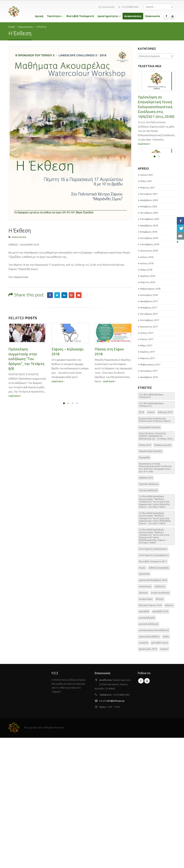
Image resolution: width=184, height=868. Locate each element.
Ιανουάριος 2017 (149, 501)
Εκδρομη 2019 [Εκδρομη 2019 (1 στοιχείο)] (165, 542)
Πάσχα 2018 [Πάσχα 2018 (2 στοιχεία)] (145, 575)
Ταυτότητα (54, 16)
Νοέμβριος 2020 (149, 337)
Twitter (57, 276)
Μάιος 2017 (146, 476)
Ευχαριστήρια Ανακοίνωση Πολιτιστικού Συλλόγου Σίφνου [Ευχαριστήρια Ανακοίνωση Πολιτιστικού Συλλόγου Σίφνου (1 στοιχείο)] (155, 550)
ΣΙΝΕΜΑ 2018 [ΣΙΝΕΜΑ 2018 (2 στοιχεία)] (146, 608)
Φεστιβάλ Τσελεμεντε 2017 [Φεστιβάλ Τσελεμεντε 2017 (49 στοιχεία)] (153, 692)
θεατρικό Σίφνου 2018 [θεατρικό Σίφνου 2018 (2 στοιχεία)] (150, 735)
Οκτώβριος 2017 (149, 444)
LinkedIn (64, 276)
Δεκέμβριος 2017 (149, 431)
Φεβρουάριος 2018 (150, 419)
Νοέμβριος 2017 (149, 438)
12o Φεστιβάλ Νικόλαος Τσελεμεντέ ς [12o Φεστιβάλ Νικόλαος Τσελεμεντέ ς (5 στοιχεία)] (151, 535)
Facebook (50, 276)
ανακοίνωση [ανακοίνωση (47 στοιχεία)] (145, 717)
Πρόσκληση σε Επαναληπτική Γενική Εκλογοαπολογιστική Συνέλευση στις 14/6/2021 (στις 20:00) (156, 107)
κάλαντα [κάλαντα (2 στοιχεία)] (169, 735)
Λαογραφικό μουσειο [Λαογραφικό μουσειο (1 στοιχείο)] (150, 557)
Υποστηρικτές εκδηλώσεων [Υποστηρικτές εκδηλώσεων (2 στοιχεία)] (153, 679)
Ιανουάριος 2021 (149, 324)
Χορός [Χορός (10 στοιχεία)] (142, 698)
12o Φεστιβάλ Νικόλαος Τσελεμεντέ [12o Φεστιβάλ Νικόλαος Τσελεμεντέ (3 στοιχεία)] (151, 526)
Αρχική (39, 16)
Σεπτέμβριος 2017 (150, 450)
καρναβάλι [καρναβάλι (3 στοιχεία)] (144, 742)
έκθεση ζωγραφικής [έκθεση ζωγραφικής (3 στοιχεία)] (159, 698)
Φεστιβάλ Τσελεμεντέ (80, 16)
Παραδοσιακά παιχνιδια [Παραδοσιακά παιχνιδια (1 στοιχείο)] (150, 581)
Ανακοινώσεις (133, 16)
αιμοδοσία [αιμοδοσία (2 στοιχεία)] (144, 704)
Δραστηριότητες (108, 16)
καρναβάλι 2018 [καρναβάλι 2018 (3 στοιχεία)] (160, 742)
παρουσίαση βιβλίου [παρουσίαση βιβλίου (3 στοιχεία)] (149, 767)
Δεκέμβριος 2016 (149, 507)
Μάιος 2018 (146, 400)
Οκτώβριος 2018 (149, 368)
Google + (72, 276)
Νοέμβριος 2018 (149, 362)
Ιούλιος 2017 (147, 463)
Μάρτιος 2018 (148, 412)
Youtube (147, 811)
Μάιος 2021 (146, 311)
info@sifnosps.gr (116, 831)
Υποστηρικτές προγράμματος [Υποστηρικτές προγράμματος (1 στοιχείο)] (154, 685)
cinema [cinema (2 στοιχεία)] (151, 542)
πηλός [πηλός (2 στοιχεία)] (166, 767)
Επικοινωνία (107, 7)
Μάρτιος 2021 (148, 318)
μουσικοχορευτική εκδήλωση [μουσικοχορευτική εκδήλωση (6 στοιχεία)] (154, 760)
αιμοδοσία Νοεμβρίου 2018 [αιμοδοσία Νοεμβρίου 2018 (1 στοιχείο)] (153, 710)
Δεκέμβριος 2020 (149, 330)
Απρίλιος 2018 (148, 406)
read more (15, 377)
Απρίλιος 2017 (148, 482)
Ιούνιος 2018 (147, 394)
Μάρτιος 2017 (148, 488)
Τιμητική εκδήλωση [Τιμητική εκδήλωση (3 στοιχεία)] (149, 614)
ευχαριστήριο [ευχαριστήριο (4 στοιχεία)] (146, 729)
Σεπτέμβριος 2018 (150, 375)
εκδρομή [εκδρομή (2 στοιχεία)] (143, 723)
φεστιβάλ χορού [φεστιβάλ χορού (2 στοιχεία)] (160, 773)
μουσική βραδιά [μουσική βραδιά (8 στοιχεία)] (147, 748)
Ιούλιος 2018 (147, 387)
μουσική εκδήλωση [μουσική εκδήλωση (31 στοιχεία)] (149, 754)
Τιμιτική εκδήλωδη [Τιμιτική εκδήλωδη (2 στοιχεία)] (148, 621)
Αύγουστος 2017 (149, 457)
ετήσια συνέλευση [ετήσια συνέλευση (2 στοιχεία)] (160, 723)
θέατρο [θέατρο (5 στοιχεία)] (160, 729)
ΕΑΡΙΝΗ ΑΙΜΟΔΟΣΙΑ (155, 247)
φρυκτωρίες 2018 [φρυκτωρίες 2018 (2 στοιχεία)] (148, 779)
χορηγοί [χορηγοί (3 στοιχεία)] (164, 779)
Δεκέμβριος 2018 (149, 356)
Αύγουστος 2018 (149, 381)
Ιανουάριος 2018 (149, 425)
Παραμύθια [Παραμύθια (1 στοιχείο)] (144, 588)
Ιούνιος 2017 (147, 469)
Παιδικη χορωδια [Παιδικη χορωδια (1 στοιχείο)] (163, 575)
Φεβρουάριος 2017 (150, 495)
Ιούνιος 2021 (147, 305)
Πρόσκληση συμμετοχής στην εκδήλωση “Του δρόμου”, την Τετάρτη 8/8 (26, 339)
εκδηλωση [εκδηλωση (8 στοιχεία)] (160, 717)
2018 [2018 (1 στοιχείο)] (141, 542)
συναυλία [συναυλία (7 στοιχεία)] (143, 773)
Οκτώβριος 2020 (149, 343)
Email (79, 276)
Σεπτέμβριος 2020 (150, 349)
